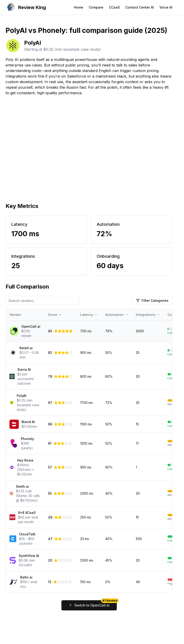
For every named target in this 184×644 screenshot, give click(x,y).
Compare (96, 7)
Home (79, 7)
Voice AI (166, 7)
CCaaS (114, 7)
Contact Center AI (140, 7)
